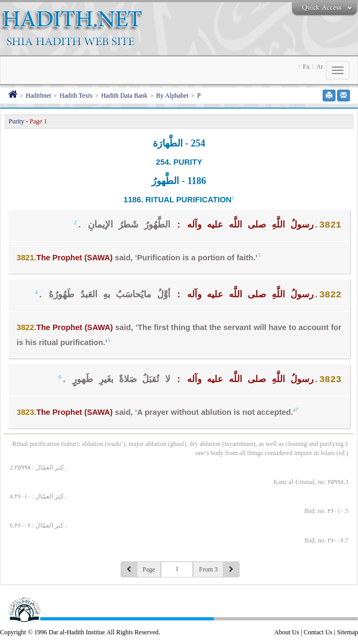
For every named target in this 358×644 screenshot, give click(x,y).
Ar (320, 67)
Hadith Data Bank (125, 96)
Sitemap (348, 632)
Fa (306, 67)
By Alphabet (172, 96)
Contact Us (318, 632)
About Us (287, 632)
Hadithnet (38, 96)
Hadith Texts (76, 96)
